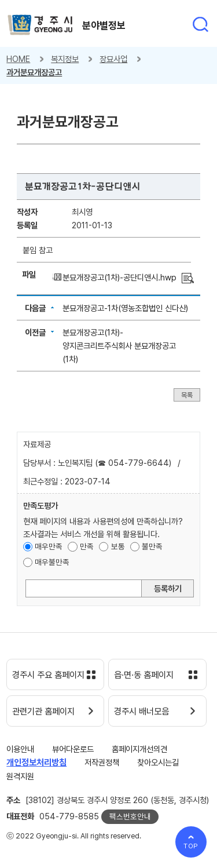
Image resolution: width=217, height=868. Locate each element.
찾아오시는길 (158, 762)
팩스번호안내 (130, 816)
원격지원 (20, 776)
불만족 (152, 546)
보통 (118, 546)
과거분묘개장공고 (34, 72)
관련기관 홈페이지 (43, 712)
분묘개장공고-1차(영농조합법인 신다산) (125, 308)
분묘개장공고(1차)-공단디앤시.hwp (119, 277)
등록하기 (168, 588)
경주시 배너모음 (141, 712)
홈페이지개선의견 (139, 749)
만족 (87, 546)
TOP (191, 846)
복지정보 (65, 59)
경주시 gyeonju (40, 25)
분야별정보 (104, 25)
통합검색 (200, 24)
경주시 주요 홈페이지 (48, 675)
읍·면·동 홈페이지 (144, 675)
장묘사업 (113, 59)
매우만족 (49, 546)
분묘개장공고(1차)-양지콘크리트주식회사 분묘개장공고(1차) (119, 346)
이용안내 (20, 749)
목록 (187, 395)
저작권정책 (102, 762)
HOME (18, 59)
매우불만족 (52, 562)
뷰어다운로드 (73, 749)
